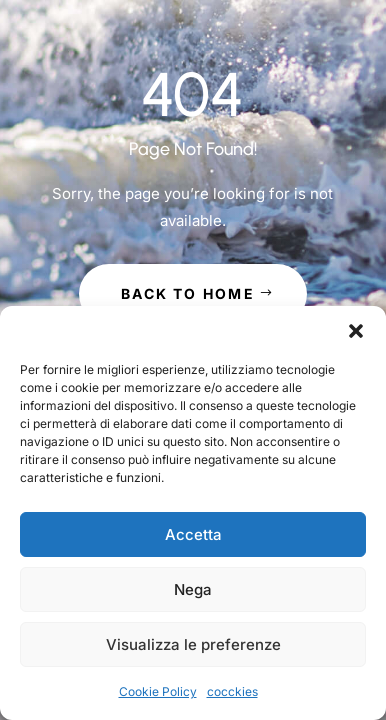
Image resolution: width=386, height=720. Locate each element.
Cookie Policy (158, 691)
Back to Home (188, 293)
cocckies (232, 691)
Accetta (193, 534)
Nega (193, 589)
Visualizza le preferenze (193, 644)
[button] (356, 331)
